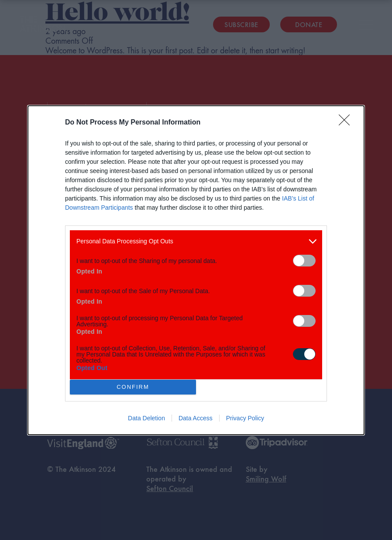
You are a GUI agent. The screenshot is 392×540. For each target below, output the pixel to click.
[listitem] (196, 241)
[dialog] (196, 270)
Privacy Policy (245, 418)
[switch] (304, 261)
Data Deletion (146, 418)
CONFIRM (133, 387)
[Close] (347, 123)
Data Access (196, 418)
